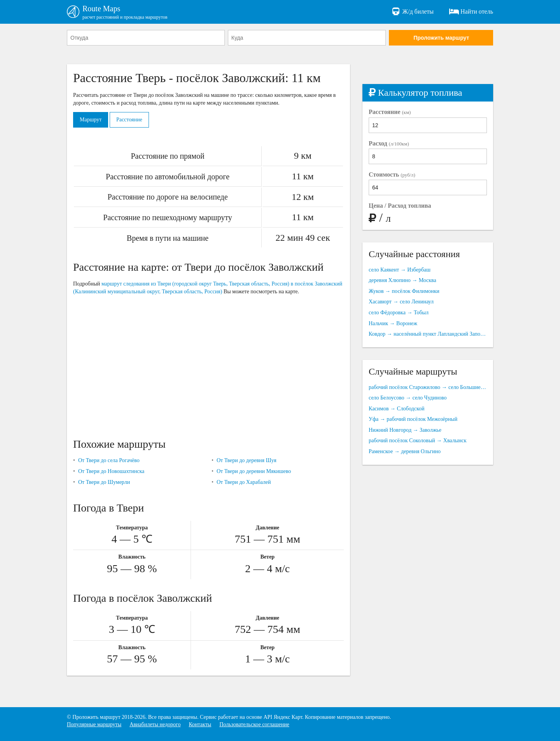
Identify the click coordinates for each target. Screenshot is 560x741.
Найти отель (471, 12)
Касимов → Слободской (397, 409)
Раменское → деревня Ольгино (405, 451)
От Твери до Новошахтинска (111, 471)
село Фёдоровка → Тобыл (399, 313)
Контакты (200, 724)
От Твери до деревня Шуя (247, 460)
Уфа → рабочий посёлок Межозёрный (413, 419)
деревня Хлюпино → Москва (402, 280)
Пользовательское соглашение (254, 724)
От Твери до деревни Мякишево (254, 471)
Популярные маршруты (94, 724)
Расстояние (129, 120)
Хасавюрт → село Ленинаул (401, 302)
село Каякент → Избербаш (400, 270)
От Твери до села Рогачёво (109, 460)
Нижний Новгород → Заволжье (405, 430)
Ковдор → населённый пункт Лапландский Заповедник (428, 334)
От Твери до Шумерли (104, 482)
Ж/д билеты (412, 12)
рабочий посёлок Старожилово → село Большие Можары (428, 387)
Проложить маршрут (441, 38)
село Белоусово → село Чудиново (408, 398)
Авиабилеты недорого (155, 724)
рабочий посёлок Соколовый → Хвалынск (418, 441)
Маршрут (91, 120)
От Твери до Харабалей (244, 482)
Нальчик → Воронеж (393, 323)
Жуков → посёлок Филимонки (404, 291)
